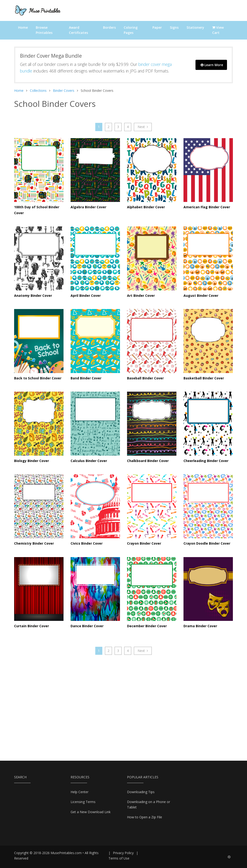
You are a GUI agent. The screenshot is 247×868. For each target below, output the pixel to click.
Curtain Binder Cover (32, 626)
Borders (109, 27)
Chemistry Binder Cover (34, 543)
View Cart (218, 30)
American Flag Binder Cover (207, 207)
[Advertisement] (123, 704)
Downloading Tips (141, 792)
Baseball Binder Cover (145, 378)
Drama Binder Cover (200, 626)
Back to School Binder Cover (38, 378)
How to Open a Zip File (145, 817)
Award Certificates (78, 30)
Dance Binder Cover (87, 626)
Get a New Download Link (91, 812)
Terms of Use (119, 858)
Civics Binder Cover (87, 543)
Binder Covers (64, 90)
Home (23, 27)
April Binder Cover (86, 295)
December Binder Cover (147, 626)
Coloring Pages (131, 30)
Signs (174, 27)
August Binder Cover (201, 295)
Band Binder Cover (86, 378)
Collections (38, 90)
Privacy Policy (123, 853)
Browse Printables (44, 30)
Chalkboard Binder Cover (148, 461)
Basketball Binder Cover (204, 378)
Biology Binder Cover (32, 461)
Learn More (212, 65)
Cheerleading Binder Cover (206, 461)
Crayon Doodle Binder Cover (207, 543)
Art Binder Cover (141, 295)
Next (143, 127)
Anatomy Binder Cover (33, 295)
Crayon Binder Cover (144, 543)
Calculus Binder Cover (89, 461)
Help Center (80, 792)
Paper (157, 27)
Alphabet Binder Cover (146, 207)
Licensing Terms (83, 802)
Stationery (195, 27)
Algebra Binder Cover (88, 207)
